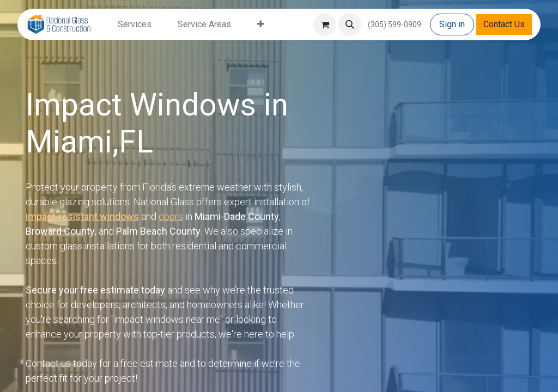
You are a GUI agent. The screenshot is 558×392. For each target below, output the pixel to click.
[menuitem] (135, 24)
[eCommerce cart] (325, 24)
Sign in (452, 24)
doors (171, 216)
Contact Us (504, 24)
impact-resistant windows (82, 216)
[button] (350, 24)
